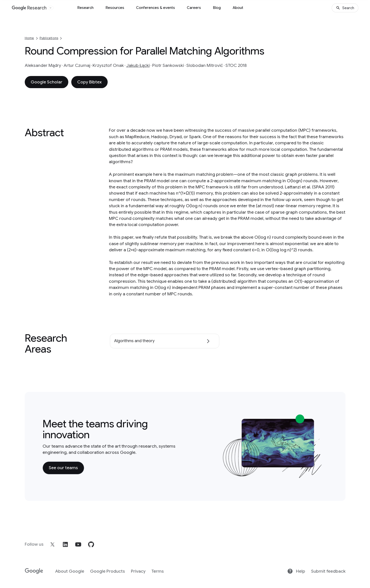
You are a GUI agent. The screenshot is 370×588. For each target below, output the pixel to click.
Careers (194, 8)
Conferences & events (156, 8)
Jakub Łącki (138, 65)
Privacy (138, 571)
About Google (70, 571)
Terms (158, 571)
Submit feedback (328, 571)
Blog (217, 8)
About (238, 8)
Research (85, 8)
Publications (49, 38)
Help (296, 571)
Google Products (108, 571)
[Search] (345, 8)
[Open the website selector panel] (50, 8)
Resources (115, 8)
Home (29, 38)
